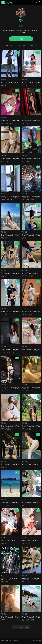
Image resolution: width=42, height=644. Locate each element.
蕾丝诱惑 (29, 391)
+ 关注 (21, 39)
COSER (3, 353)
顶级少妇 (10, 200)
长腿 (23, 505)
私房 (27, 85)
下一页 (21, 627)
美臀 (2, 429)
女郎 (29, 353)
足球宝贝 (25, 238)
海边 (2, 238)
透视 (32, 620)
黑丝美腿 (8, 429)
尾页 (27, 627)
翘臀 (11, 123)
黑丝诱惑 (25, 276)
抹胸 (23, 467)
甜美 (28, 200)
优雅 (2, 314)
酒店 (31, 314)
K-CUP (24, 353)
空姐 (7, 123)
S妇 (23, 85)
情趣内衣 (4, 85)
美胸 (2, 276)
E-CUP (3, 505)
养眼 (2, 123)
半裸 (23, 582)
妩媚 (2, 582)
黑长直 (27, 162)
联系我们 (16, 641)
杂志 (8, 353)
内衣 (2, 162)
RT (23, 162)
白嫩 (13, 353)
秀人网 (3, 538)
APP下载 (9, 641)
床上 (23, 391)
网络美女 (4, 79)
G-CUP (3, 200)
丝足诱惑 (25, 314)
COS (2, 391)
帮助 (2, 641)
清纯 (23, 200)
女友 (23, 123)
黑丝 (32, 200)
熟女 (7, 238)
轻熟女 (7, 276)
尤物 (23, 544)
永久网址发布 (37, 641)
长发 (28, 582)
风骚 (7, 391)
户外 (23, 429)
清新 (28, 123)
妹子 (8, 620)
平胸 (23, 620)
